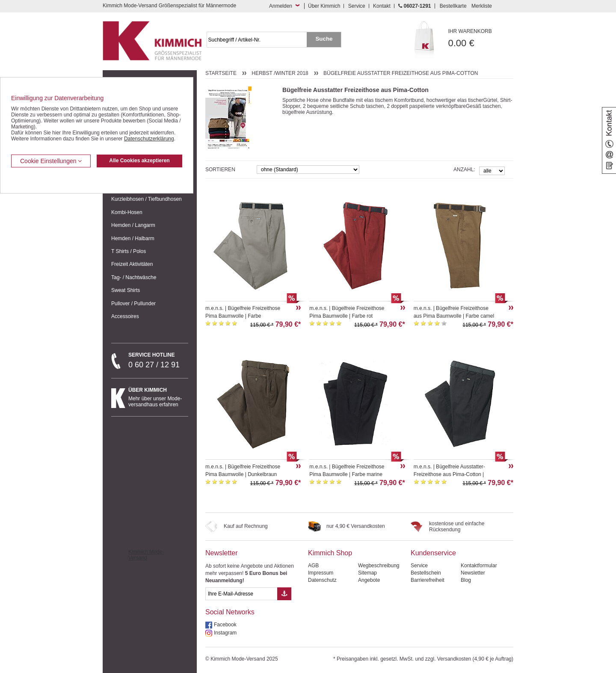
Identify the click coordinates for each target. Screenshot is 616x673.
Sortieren (220, 170)
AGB (313, 566)
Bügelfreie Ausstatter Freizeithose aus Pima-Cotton (401, 73)
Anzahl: (464, 170)
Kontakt (382, 6)
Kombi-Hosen (127, 212)
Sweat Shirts (126, 290)
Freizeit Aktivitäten (132, 264)
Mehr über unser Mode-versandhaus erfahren (158, 397)
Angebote (369, 580)
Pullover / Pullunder (133, 304)
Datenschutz (322, 580)
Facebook (225, 625)
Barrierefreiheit (428, 580)
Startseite (221, 73)
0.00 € (481, 38)
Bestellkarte (453, 6)
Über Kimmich (324, 6)
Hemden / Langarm (133, 225)
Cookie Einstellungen (51, 161)
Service (357, 6)
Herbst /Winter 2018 (280, 73)
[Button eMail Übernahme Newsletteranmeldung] (284, 594)
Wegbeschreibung (379, 566)
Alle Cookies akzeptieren (139, 161)
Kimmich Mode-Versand (146, 555)
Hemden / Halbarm (133, 238)
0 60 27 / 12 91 (158, 360)
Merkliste (482, 6)
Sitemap (367, 573)
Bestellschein (426, 573)
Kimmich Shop (330, 553)
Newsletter (222, 553)
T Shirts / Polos (129, 251)
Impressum (321, 573)
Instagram (225, 633)
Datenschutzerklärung (149, 139)
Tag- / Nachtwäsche (134, 277)
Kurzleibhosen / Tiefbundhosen (147, 199)
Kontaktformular (479, 566)
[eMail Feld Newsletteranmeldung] (241, 594)
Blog (466, 580)
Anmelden (281, 6)
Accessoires (125, 316)
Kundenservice (433, 553)
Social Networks (230, 612)
